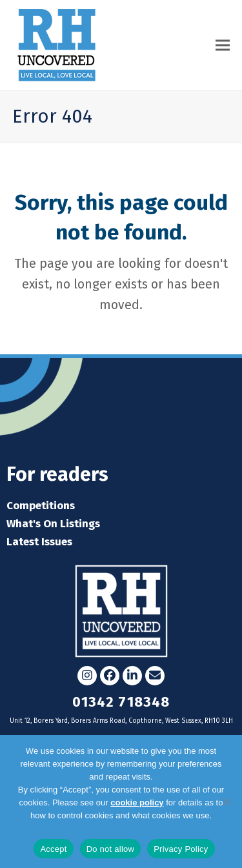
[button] (223, 45)
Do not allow (111, 849)
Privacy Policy (121, 828)
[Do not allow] (226, 802)
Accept (53, 849)
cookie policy (137, 802)
